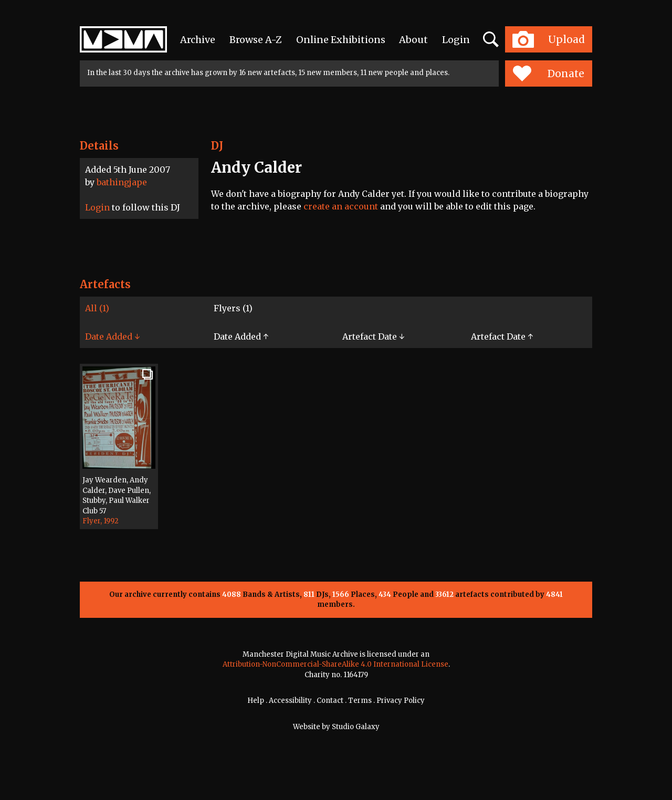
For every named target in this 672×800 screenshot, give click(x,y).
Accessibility (290, 701)
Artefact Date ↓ (373, 336)
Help (256, 701)
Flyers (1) (233, 308)
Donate (548, 73)
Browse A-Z (256, 40)
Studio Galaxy (356, 727)
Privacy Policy (401, 701)
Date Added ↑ (241, 336)
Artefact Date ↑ (502, 336)
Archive (198, 40)
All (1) (97, 308)
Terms (360, 701)
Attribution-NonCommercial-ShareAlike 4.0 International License (335, 664)
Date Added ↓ (112, 336)
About (413, 40)
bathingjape (122, 182)
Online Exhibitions (341, 40)
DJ (217, 146)
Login (456, 40)
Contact (330, 701)
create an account (341, 206)
